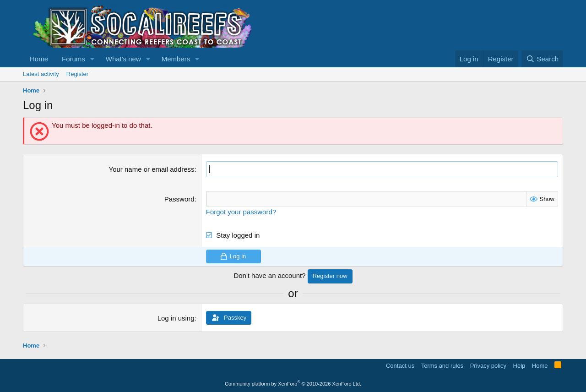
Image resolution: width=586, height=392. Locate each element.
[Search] (542, 59)
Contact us (400, 366)
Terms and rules (442, 366)
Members (176, 59)
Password (179, 199)
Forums (73, 59)
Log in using (176, 318)
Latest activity (41, 74)
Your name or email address (152, 169)
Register (77, 74)
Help (519, 366)
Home (39, 59)
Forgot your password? (241, 212)
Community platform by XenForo (293, 384)
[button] (92, 59)
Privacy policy (488, 366)
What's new (123, 59)
